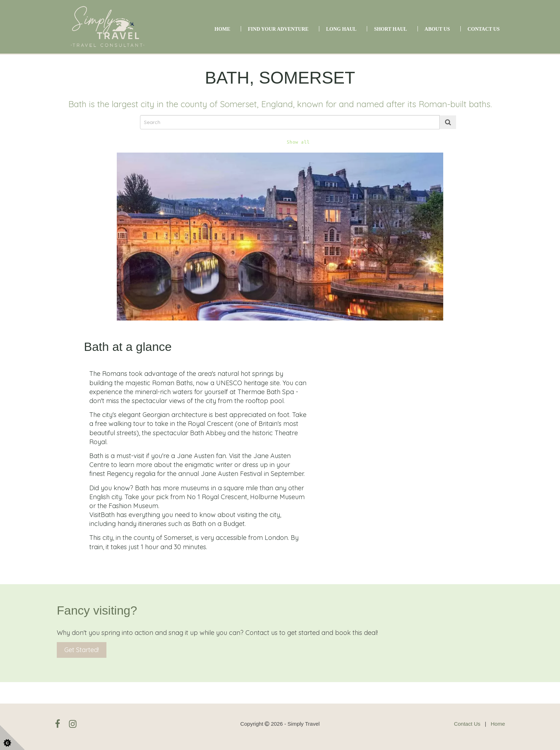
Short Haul (390, 29)
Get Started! (82, 650)
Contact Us (484, 29)
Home (222, 29)
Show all (298, 142)
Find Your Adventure (278, 29)
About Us (437, 29)
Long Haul (341, 29)
